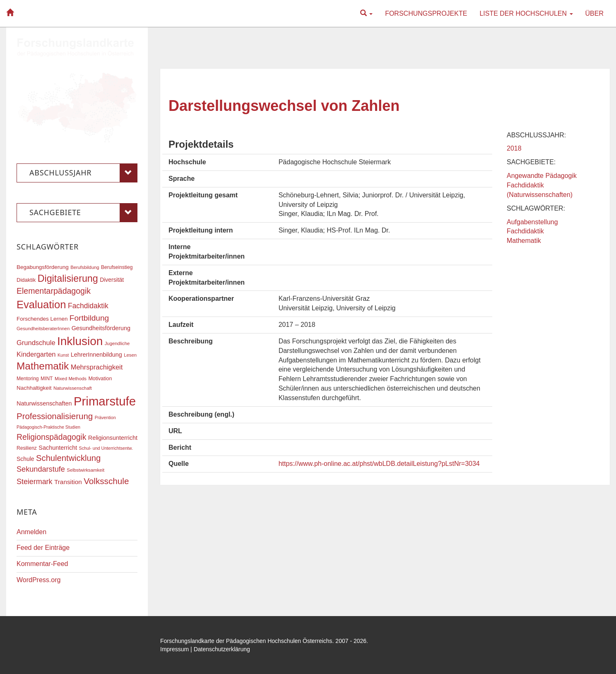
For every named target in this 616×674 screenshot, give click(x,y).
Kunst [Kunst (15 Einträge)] (63, 355)
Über (594, 13)
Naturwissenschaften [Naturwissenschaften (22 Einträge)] (44, 403)
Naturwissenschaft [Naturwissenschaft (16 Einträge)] (73, 388)
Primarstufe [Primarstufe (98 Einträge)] (105, 401)
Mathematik (524, 241)
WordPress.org (38, 580)
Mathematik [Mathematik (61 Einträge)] (43, 366)
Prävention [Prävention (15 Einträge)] (105, 417)
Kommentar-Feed (42, 564)
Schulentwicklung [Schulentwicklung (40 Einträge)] (68, 458)
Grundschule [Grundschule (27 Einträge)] (36, 343)
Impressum (174, 649)
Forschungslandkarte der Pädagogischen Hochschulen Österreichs (246, 641)
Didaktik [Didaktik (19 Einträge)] (26, 280)
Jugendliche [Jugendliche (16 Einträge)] (117, 343)
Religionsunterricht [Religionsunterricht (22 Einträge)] (113, 438)
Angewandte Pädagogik (542, 176)
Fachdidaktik (525, 231)
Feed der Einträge (43, 548)
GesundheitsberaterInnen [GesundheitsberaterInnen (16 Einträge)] (43, 329)
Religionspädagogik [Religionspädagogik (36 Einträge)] (51, 437)
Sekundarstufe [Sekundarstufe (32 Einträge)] (41, 469)
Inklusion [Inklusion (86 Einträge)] (80, 341)
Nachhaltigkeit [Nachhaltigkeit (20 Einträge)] (34, 388)
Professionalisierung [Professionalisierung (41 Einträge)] (55, 416)
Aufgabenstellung (532, 222)
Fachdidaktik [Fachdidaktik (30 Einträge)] (88, 306)
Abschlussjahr (83, 173)
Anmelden (31, 532)
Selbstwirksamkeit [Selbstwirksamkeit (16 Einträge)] (85, 470)
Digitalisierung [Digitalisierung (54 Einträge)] (68, 278)
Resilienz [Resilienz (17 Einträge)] (27, 448)
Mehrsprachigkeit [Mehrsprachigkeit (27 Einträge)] (97, 367)
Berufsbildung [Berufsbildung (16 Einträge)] (85, 267)
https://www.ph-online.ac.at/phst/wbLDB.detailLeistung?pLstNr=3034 (379, 464)
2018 (514, 148)
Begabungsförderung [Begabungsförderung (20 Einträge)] (43, 267)
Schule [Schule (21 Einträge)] (25, 459)
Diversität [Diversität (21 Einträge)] (112, 280)
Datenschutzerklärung (222, 649)
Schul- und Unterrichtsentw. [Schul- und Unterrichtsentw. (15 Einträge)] (106, 448)
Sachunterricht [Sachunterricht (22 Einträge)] (58, 448)
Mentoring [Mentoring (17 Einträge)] (28, 379)
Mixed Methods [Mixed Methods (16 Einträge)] (71, 379)
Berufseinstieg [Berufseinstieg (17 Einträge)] (117, 267)
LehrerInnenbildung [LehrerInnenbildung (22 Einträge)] (96, 355)
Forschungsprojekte (426, 13)
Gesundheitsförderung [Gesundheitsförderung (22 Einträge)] (101, 328)
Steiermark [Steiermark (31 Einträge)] (35, 482)
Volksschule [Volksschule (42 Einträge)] (106, 481)
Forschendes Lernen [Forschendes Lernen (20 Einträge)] (42, 319)
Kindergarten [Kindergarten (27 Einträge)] (36, 354)
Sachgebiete (83, 213)
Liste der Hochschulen (526, 13)
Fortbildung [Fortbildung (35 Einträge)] (89, 318)
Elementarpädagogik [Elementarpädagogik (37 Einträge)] (54, 291)
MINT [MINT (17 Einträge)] (47, 379)
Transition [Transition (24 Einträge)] (68, 482)
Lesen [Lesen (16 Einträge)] (130, 355)
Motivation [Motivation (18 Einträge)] (100, 379)
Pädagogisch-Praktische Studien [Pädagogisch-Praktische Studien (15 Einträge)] (48, 427)
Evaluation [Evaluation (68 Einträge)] (41, 305)
